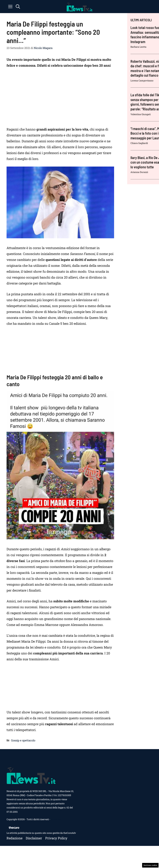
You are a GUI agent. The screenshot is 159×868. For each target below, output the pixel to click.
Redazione (15, 838)
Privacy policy (56, 838)
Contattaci (56, 819)
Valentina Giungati (141, 114)
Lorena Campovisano (142, 80)
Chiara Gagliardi (139, 143)
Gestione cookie (150, 865)
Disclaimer (34, 838)
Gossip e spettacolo (23, 740)
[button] (18, 7)
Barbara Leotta (138, 47)
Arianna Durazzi (139, 172)
